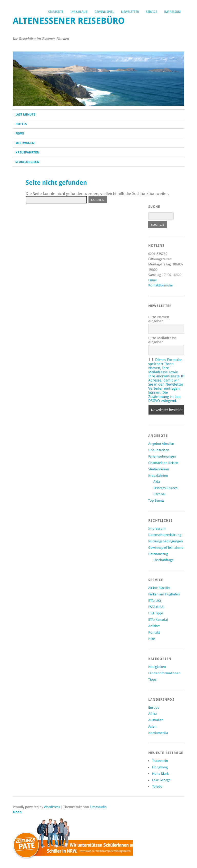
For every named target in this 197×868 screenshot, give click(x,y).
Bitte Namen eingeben (159, 319)
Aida (157, 482)
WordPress (52, 807)
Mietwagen (25, 143)
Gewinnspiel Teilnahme (166, 548)
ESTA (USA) (156, 607)
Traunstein (160, 761)
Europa (154, 707)
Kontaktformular (161, 285)
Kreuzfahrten (27, 152)
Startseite (56, 12)
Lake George (161, 780)
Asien (152, 726)
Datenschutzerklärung (165, 535)
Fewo (20, 133)
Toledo (157, 786)
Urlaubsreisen (159, 450)
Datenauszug (158, 554)
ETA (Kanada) (158, 620)
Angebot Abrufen (161, 444)
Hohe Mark (160, 774)
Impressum (172, 12)
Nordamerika (158, 733)
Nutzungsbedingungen (166, 541)
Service (151, 12)
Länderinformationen (164, 673)
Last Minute (25, 115)
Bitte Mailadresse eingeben (162, 340)
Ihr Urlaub (79, 12)
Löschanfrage (164, 560)
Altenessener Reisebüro (69, 21)
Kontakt (154, 632)
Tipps (152, 680)
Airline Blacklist (159, 588)
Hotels (21, 124)
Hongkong (160, 767)
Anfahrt (154, 626)
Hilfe (152, 639)
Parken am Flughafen (164, 594)
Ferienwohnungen (162, 456)
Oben (17, 812)
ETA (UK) (155, 601)
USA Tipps (156, 613)
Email (152, 280)
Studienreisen (27, 162)
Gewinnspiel (104, 12)
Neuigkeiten (157, 667)
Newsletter (130, 12)
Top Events (156, 500)
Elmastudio (98, 807)
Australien (156, 720)
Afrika (152, 714)
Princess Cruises (165, 488)
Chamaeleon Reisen (163, 463)
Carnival (159, 494)
